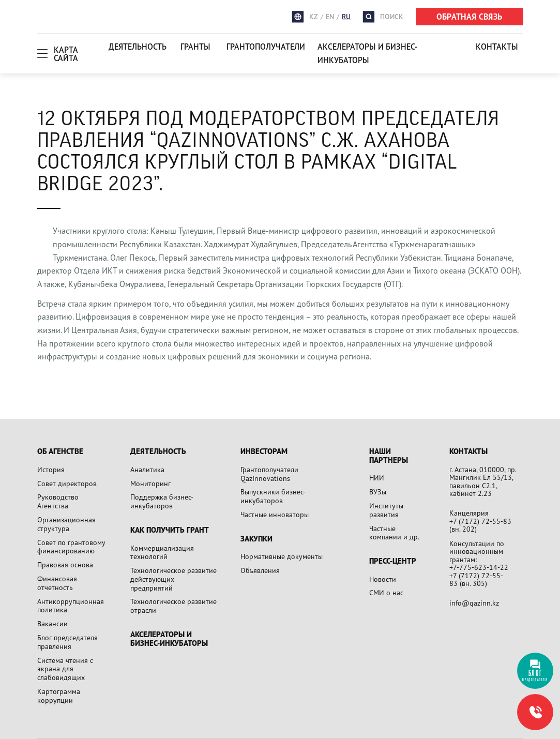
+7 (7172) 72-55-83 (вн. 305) (476, 579)
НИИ (377, 478)
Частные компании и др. (394, 533)
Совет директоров (67, 483)
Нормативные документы (282, 556)
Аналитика (147, 469)
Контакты (497, 47)
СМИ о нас (386, 592)
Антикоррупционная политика (71, 606)
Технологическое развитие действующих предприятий (173, 579)
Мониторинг (150, 483)
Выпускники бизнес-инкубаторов (273, 496)
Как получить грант (170, 530)
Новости (383, 579)
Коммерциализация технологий (162, 552)
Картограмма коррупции (59, 696)
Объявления (260, 570)
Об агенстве (60, 452)
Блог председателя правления (67, 642)
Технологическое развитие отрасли (173, 606)
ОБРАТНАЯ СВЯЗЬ (469, 17)
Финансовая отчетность (57, 583)
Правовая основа (65, 564)
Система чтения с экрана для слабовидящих (65, 669)
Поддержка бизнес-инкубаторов (162, 501)
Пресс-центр (393, 561)
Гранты (195, 47)
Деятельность (138, 47)
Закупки (256, 539)
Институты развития (386, 510)
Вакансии (52, 623)
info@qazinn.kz (474, 603)
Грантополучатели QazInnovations (269, 474)
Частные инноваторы (275, 514)
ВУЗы (378, 492)
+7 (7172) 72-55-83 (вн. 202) (480, 525)
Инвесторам (264, 452)
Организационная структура (66, 524)
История (51, 469)
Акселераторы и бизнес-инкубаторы (368, 53)
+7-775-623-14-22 (479, 567)
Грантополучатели (266, 47)
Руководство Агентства (58, 501)
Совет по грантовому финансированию (71, 547)
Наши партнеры (389, 456)
